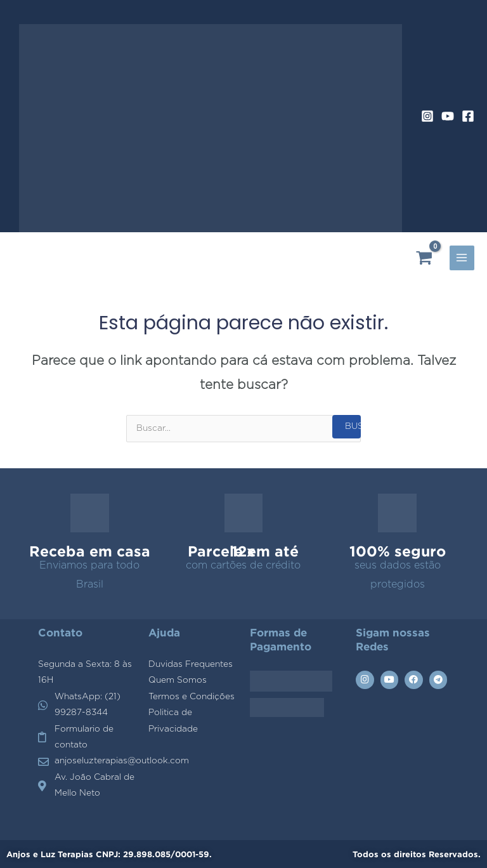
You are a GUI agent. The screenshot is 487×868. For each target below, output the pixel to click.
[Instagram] (427, 116)
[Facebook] (468, 116)
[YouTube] (448, 116)
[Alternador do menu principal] (462, 258)
